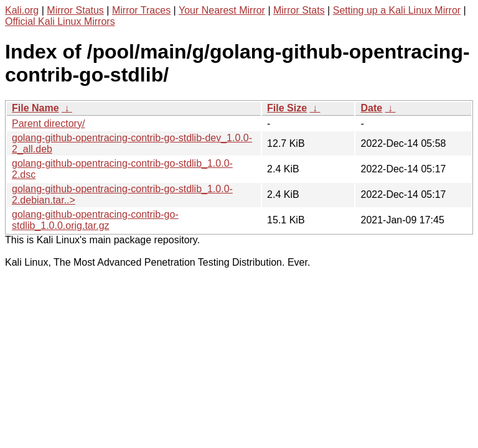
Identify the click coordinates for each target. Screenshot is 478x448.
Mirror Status (75, 10)
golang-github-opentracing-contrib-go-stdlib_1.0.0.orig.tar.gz (95, 220)
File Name (35, 108)
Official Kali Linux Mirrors (60, 21)
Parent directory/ (48, 124)
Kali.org (22, 10)
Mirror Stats (299, 10)
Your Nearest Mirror (222, 10)
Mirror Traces (141, 10)
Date (371, 108)
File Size (287, 108)
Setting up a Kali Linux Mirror (397, 10)
